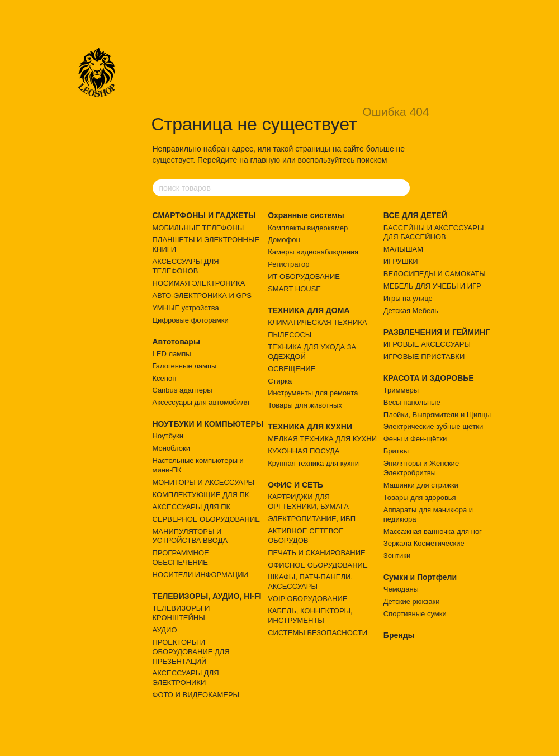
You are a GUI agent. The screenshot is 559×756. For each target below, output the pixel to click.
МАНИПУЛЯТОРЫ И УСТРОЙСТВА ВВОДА (190, 536)
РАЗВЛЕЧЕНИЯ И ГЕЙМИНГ (437, 332)
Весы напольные (412, 402)
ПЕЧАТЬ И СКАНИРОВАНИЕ (317, 553)
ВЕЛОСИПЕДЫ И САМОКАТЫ (435, 274)
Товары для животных (305, 405)
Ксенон (165, 378)
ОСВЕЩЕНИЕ (292, 369)
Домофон (284, 240)
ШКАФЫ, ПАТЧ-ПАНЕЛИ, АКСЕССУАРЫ (310, 582)
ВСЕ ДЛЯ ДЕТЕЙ (415, 215)
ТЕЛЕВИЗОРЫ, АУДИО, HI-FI (207, 596)
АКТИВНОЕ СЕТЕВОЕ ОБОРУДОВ (306, 536)
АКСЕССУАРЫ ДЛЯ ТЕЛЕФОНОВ (186, 266)
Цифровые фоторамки (191, 320)
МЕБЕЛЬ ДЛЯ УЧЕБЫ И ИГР (432, 286)
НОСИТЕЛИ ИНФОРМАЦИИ (200, 575)
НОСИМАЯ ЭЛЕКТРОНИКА (199, 283)
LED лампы (172, 354)
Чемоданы (401, 589)
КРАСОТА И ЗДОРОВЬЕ (429, 378)
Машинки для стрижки (421, 485)
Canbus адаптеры (183, 390)
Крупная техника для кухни (313, 463)
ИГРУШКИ (401, 261)
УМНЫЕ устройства (186, 308)
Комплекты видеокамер (308, 228)
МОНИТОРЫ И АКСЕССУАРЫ (204, 482)
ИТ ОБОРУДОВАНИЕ (304, 277)
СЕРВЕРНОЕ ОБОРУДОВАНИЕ (206, 519)
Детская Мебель (411, 311)
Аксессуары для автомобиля (201, 402)
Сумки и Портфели (420, 577)
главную (265, 160)
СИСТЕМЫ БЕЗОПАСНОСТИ (318, 633)
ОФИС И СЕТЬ (295, 485)
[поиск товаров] (401, 188)
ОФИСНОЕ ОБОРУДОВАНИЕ (318, 565)
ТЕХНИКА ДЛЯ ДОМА (309, 310)
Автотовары (176, 342)
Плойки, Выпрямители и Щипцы (437, 415)
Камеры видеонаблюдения (313, 252)
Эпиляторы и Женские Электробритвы (421, 468)
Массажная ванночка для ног (433, 531)
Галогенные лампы (185, 366)
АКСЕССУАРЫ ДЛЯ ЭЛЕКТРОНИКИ (186, 678)
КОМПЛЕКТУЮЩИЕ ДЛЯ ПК (201, 495)
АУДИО (165, 630)
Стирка (280, 381)
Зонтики (397, 556)
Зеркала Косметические (424, 543)
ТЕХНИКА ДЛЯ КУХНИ (310, 427)
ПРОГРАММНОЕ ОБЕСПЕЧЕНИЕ (181, 557)
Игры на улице (408, 298)
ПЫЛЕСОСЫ (290, 335)
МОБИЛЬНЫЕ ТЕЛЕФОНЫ (198, 228)
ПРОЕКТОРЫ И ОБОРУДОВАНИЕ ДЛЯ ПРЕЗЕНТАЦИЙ (191, 652)
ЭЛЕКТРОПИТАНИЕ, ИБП (312, 519)
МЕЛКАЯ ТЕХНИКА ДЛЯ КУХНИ (322, 439)
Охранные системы (306, 215)
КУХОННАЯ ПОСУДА (304, 451)
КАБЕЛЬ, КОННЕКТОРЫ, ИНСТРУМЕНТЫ (310, 616)
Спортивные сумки (415, 614)
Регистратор (288, 264)
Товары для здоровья (420, 497)
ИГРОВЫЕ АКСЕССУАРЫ (427, 344)
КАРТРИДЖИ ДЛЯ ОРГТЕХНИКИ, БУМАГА (308, 502)
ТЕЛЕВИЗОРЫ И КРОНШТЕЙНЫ (181, 613)
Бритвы (396, 451)
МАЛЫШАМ (403, 249)
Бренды (399, 635)
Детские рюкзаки (412, 601)
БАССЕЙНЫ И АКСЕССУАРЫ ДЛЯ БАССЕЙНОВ (434, 233)
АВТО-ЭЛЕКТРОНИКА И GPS (202, 296)
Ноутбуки (168, 436)
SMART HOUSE (294, 289)
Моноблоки (171, 448)
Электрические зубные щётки (433, 426)
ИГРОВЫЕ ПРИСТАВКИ (424, 356)
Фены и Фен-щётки (415, 439)
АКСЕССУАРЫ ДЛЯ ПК (192, 507)
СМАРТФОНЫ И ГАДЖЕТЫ (204, 215)
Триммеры (401, 390)
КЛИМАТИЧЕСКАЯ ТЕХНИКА (317, 322)
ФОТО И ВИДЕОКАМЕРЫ (196, 695)
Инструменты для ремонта (313, 393)
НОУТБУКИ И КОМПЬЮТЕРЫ (208, 424)
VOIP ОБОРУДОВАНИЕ (307, 599)
